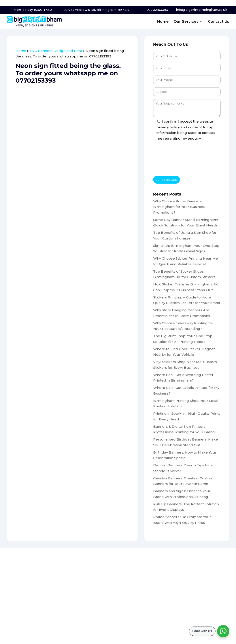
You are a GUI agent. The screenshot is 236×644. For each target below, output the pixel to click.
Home (163, 22)
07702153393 (157, 10)
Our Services (186, 22)
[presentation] (187, 159)
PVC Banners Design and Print (56, 51)
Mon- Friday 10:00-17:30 (33, 10)
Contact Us (219, 22)
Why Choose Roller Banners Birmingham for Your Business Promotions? (179, 207)
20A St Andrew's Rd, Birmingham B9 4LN (96, 10)
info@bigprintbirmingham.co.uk (202, 10)
